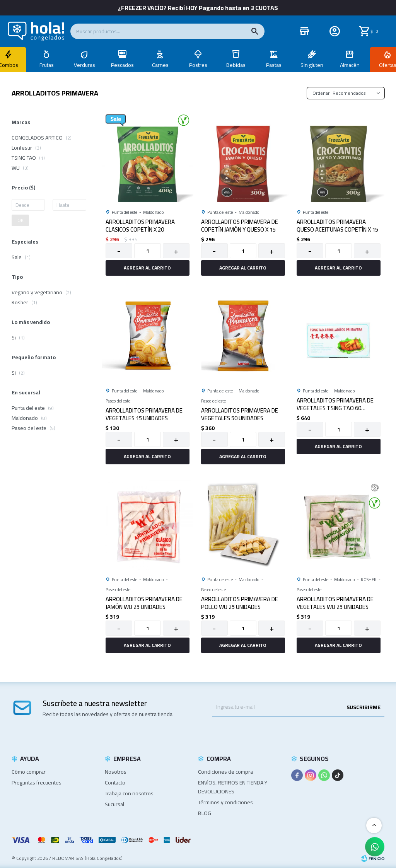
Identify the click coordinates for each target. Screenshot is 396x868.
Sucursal (114, 804)
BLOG (205, 813)
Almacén (350, 65)
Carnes (160, 65)
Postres (198, 65)
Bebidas (236, 65)
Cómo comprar (29, 772)
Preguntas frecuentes (37, 783)
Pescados (122, 65)
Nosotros (116, 772)
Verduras (84, 65)
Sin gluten (312, 65)
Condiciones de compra (225, 772)
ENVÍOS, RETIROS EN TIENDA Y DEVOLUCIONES (233, 787)
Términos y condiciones (225, 802)
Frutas (47, 65)
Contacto (115, 783)
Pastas (274, 65)
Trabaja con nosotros (129, 793)
